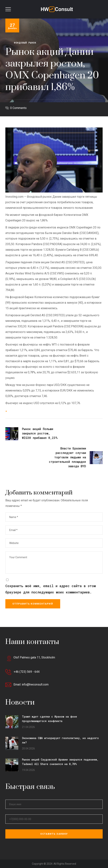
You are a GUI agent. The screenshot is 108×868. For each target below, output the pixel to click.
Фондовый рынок (25, 43)
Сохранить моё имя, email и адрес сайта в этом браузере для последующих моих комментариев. (51, 589)
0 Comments (18, 108)
